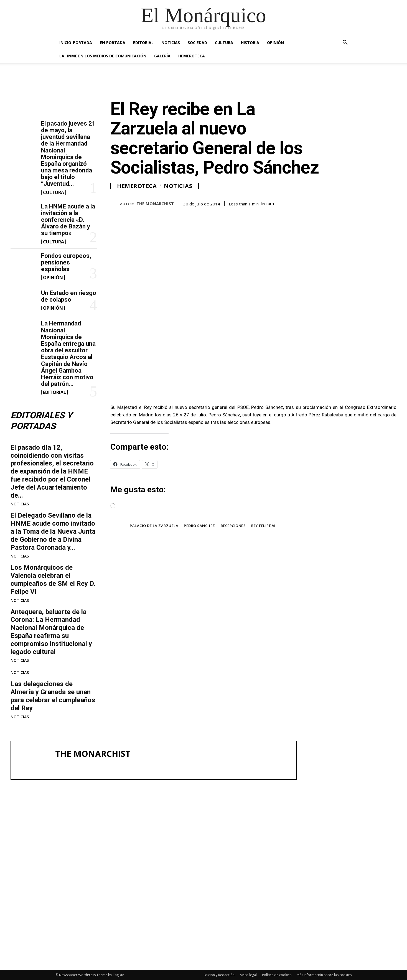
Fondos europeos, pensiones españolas (66, 262)
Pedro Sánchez (199, 526)
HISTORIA (250, 43)
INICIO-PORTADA (76, 43)
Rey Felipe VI (263, 526)
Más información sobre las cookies (324, 975)
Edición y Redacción (219, 975)
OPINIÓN (275, 43)
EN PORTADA (113, 43)
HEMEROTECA (192, 56)
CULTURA (224, 43)
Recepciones (233, 526)
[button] (345, 43)
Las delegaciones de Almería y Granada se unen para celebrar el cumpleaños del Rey (53, 696)
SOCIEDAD (197, 43)
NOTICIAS (171, 43)
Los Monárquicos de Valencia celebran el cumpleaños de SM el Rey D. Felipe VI (53, 580)
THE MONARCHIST (155, 203)
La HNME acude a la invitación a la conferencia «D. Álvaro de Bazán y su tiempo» (68, 220)
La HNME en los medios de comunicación (103, 56)
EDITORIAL (143, 43)
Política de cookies (277, 975)
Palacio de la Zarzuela (154, 526)
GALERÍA (162, 56)
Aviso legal (248, 975)
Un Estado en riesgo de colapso (69, 296)
